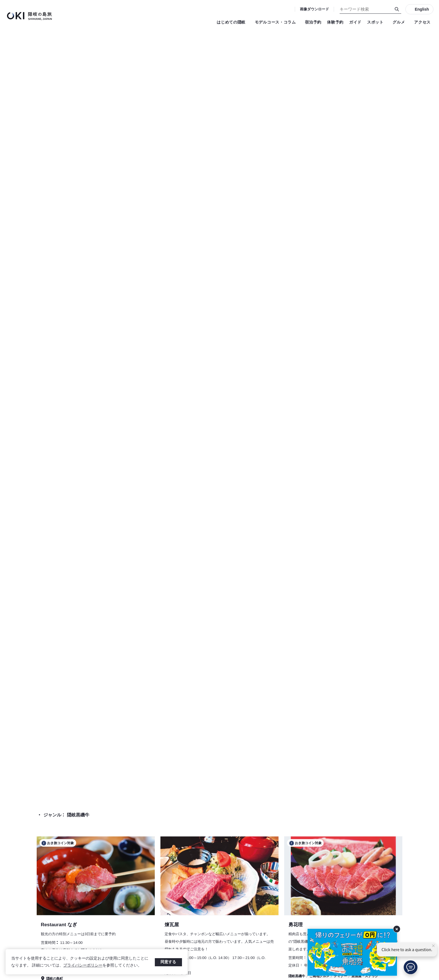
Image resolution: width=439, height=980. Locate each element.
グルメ (401, 22)
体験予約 (335, 22)
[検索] (397, 9)
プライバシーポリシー (83, 965)
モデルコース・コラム (277, 22)
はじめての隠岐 (233, 22)
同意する (168, 962)
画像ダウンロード (314, 9)
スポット (377, 22)
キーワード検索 (0, 0)
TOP (377, 768)
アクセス (422, 22)
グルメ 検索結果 (403, 768)
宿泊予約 (313, 22)
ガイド (355, 22)
